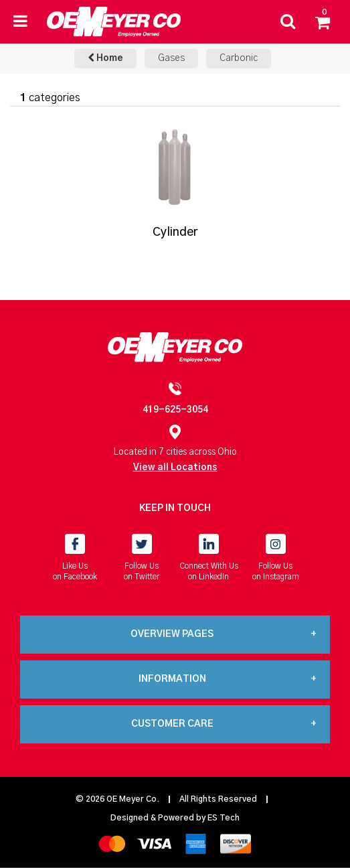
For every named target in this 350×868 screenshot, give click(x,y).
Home (105, 58)
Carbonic (239, 58)
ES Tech (224, 818)
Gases (171, 58)
